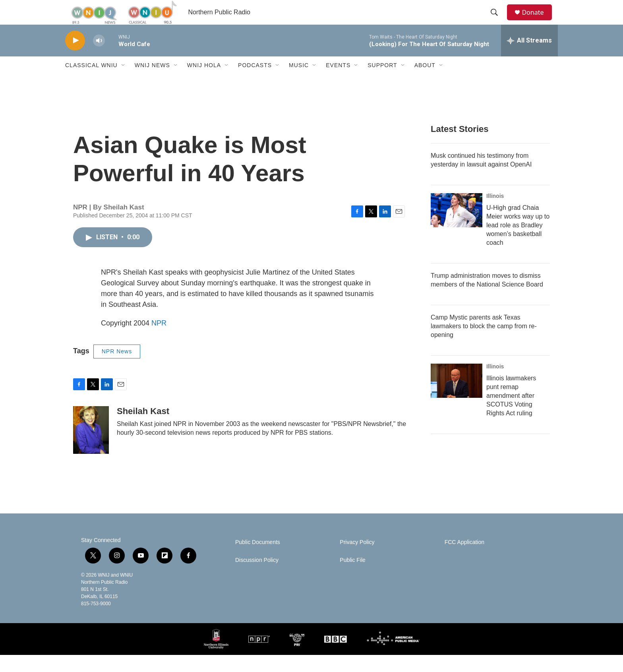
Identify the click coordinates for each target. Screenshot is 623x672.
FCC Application (464, 559)
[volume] (99, 58)
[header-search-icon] (498, 21)
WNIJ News (152, 83)
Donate (538, 21)
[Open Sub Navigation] (124, 83)
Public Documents (258, 559)
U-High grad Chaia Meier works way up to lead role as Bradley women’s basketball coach (518, 242)
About (425, 83)
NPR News (117, 368)
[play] (75, 58)
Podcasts (255, 83)
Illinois (495, 213)
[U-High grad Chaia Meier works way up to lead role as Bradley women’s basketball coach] (457, 227)
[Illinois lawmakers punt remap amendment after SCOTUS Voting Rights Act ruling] (457, 398)
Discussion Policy (257, 577)
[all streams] (529, 58)
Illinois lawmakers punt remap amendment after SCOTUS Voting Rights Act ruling (511, 413)
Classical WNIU (91, 83)
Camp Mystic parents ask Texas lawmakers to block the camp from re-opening (484, 343)
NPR (159, 340)
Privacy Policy (357, 559)
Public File (353, 577)
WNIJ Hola (204, 83)
